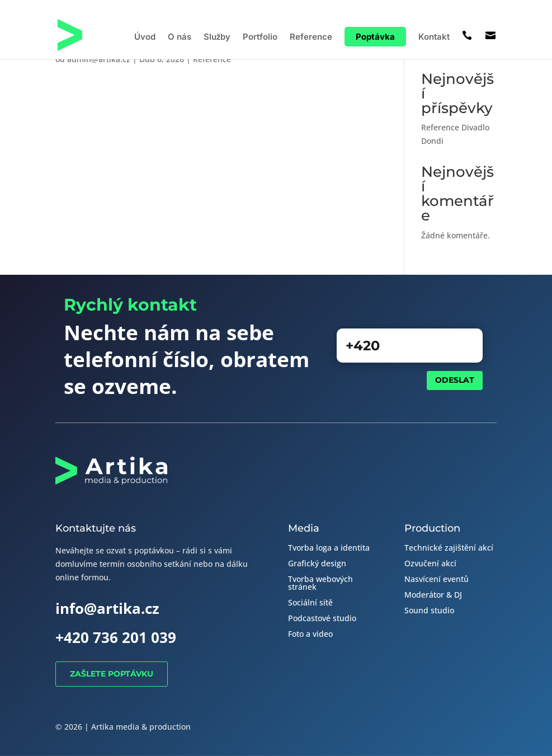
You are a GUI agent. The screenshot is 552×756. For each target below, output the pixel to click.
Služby (217, 37)
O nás (180, 37)
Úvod (145, 37)
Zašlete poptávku (112, 674)
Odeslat (455, 380)
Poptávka (375, 37)
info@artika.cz (107, 608)
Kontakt (434, 37)
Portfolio (260, 37)
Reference (311, 37)
